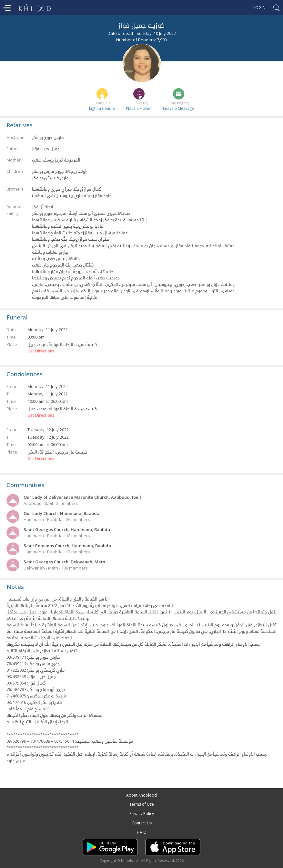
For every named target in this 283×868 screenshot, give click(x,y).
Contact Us (142, 823)
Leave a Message (178, 108)
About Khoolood (141, 795)
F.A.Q (142, 832)
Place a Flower (139, 108)
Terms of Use (142, 804)
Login (259, 7)
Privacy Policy (142, 814)
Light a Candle (102, 108)
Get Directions (41, 351)
